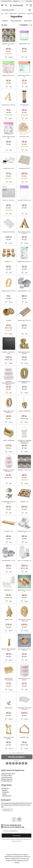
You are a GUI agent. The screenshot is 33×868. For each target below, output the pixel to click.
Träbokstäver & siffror (24, 168)
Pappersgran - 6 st (9, 590)
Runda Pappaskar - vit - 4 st (24, 291)
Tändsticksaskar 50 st (9, 168)
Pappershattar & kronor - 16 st (24, 76)
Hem (2, 14)
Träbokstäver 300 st (24, 137)
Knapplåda (9, 320)
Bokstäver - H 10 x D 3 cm (24, 470)
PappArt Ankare (9, 708)
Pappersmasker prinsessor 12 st (9, 137)
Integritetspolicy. (16, 841)
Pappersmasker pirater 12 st (24, 261)
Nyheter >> (16, 1)
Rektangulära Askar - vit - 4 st (24, 532)
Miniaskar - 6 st (9, 261)
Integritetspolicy (7, 796)
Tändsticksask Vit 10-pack (9, 232)
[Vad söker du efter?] (16, 10)
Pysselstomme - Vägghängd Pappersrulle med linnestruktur (24, 442)
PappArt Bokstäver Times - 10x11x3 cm (24, 233)
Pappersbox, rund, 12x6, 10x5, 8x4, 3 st (9, 471)
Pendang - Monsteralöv (24, 411)
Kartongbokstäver (24, 105)
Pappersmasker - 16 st (24, 44)
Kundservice (5, 788)
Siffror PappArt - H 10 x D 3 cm (24, 591)
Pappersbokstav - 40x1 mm (9, 105)
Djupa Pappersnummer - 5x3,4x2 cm (24, 382)
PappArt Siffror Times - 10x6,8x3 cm (9, 412)
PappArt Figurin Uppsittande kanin (9, 650)
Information (29, 1)
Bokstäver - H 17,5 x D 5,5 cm (9, 44)
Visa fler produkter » (17, 757)
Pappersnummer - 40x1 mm (9, 291)
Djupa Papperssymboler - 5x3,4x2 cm (24, 353)
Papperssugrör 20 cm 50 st (24, 320)
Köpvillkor (5, 790)
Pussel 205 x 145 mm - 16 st (24, 200)
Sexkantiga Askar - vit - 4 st (9, 561)
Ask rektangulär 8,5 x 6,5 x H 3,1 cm (24, 650)
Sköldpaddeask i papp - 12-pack (9, 502)
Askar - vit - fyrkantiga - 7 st (24, 561)
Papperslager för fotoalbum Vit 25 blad (24, 709)
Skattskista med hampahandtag (9, 679)
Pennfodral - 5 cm (9, 531)
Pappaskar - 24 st (24, 502)
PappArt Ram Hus (24, 737)
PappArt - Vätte (9, 619)
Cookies (4, 794)
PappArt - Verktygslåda (9, 440)
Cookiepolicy (6, 792)
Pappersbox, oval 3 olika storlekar (24, 679)
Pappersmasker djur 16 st (9, 75)
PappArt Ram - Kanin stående (9, 738)
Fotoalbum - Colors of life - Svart (9, 353)
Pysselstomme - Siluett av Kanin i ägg (24, 620)
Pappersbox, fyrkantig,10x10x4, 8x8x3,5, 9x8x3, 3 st (9, 383)
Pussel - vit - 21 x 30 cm (9, 200)
